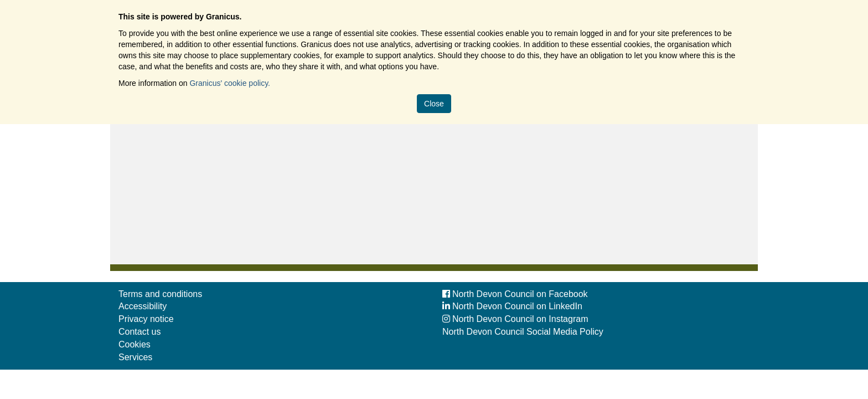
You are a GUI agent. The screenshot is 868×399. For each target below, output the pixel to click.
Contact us (139, 332)
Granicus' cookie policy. (230, 83)
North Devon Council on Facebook (515, 294)
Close (434, 104)
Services (135, 357)
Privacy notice (146, 319)
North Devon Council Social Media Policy (523, 332)
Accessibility (143, 306)
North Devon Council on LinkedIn (512, 306)
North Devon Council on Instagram (515, 319)
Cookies (135, 344)
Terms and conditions (160, 294)
